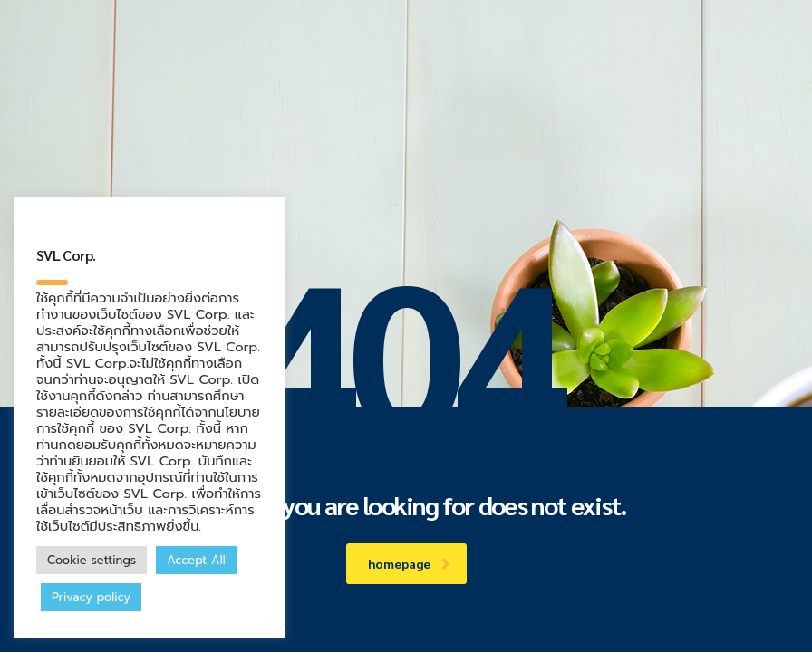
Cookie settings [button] (92, 560)
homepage (409, 563)
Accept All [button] (196, 560)
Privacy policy (91, 597)
